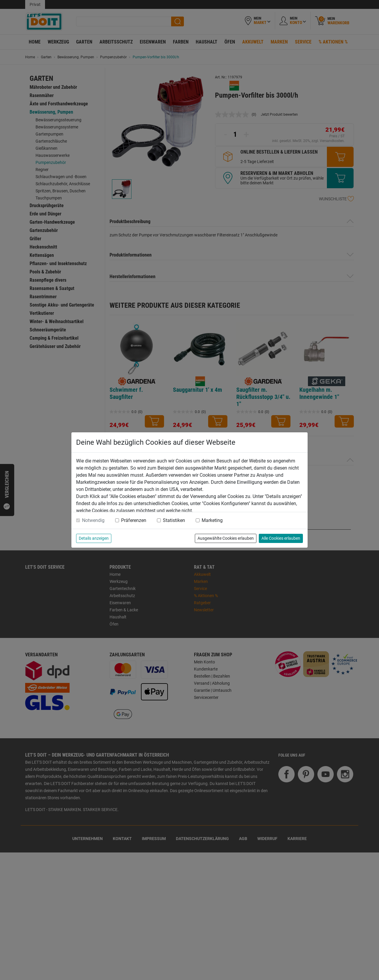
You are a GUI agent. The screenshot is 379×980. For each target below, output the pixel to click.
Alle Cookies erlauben (281, 538)
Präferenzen (134, 520)
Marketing (212, 520)
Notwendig (93, 520)
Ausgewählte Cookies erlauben (226, 538)
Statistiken (174, 520)
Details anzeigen (94, 538)
